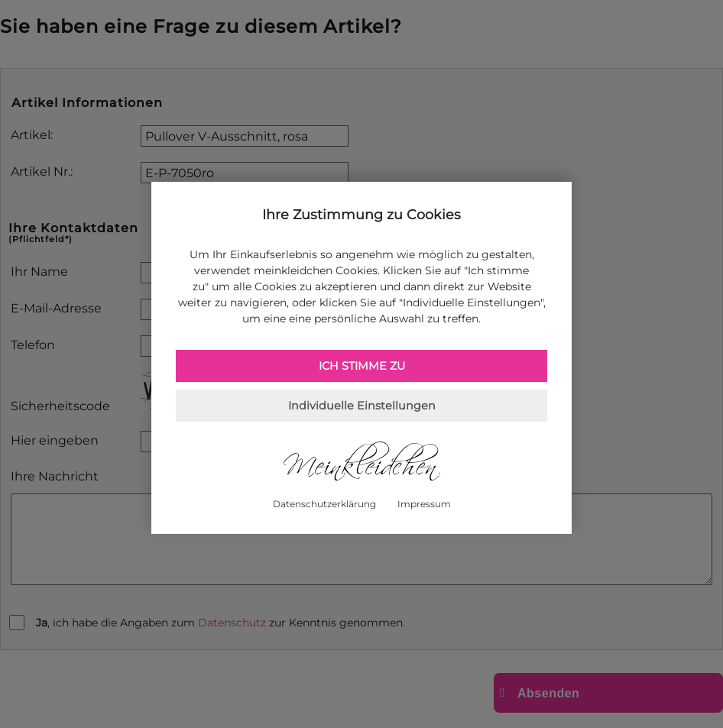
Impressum (424, 504)
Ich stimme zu (362, 366)
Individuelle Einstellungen (362, 406)
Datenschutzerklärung (324, 504)
